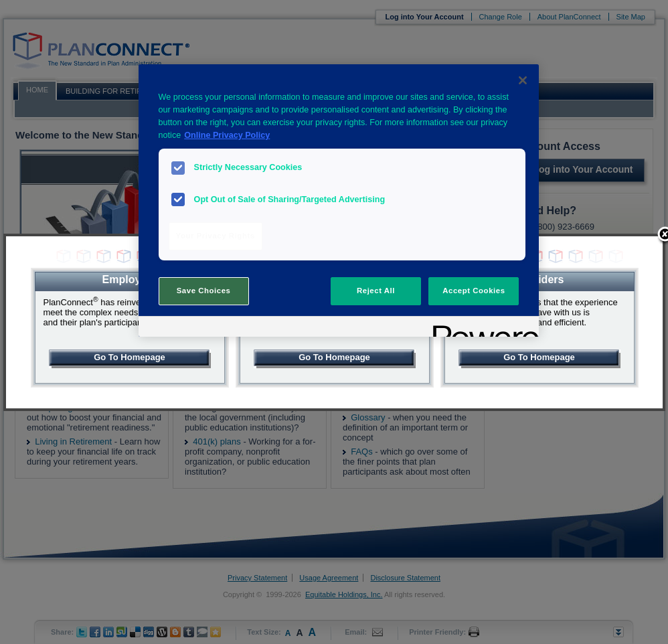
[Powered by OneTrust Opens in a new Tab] (481, 328)
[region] (339, 200)
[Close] (523, 80)
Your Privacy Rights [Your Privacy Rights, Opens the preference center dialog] (216, 236)
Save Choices (204, 291)
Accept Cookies (474, 291)
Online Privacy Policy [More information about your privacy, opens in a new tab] (227, 135)
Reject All (376, 291)
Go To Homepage (130, 357)
